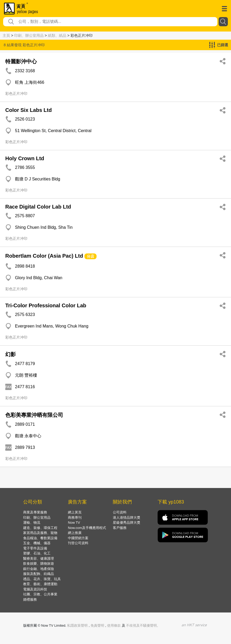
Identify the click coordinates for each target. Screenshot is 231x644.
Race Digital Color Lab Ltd (38, 207)
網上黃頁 (75, 512)
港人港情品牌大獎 (127, 518)
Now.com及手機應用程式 (87, 528)
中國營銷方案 (78, 538)
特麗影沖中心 (21, 61)
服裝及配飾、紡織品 (39, 574)
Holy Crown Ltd (25, 158)
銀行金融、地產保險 (39, 569)
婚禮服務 (30, 599)
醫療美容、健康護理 (39, 559)
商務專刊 (75, 518)
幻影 (11, 354)
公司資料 (120, 512)
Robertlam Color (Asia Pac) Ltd (44, 256)
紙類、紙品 (57, 35)
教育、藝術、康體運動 (40, 584)
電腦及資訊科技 (35, 589)
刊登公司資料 (78, 543)
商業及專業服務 (35, 512)
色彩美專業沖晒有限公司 (34, 415)
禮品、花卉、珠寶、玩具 (42, 579)
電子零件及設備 (35, 548)
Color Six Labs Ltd (29, 110)
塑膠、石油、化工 (37, 553)
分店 (91, 256)
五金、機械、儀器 (37, 543)
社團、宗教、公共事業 (40, 594)
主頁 (6, 35)
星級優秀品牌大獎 (127, 523)
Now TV (74, 523)
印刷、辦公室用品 (29, 35)
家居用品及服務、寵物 (40, 533)
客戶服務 (120, 528)
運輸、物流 (32, 523)
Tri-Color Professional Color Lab (46, 305)
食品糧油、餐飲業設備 (40, 538)
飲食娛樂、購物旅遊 (39, 563)
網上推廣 (75, 533)
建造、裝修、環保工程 (40, 528)
